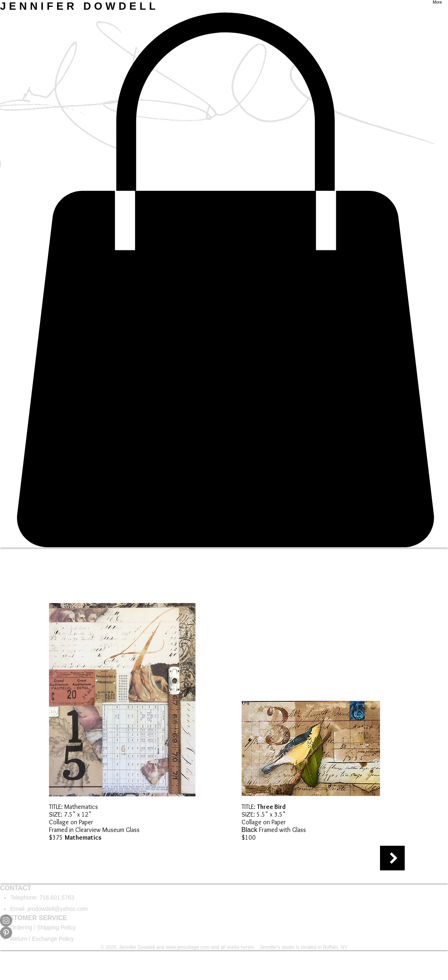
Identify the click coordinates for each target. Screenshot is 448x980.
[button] (224, 280)
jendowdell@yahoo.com (58, 909)
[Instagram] (224, 921)
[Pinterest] (224, 933)
